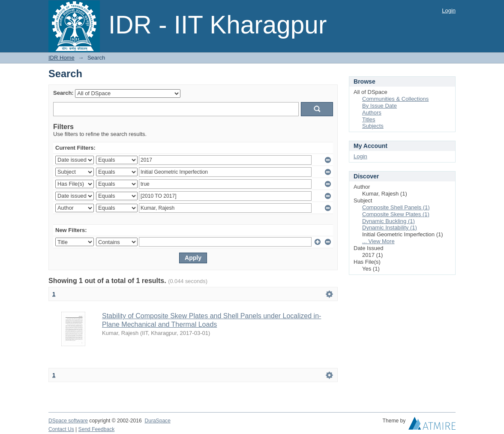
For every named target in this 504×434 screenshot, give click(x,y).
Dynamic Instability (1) (390, 228)
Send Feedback (97, 429)
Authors (372, 113)
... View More (378, 241)
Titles (369, 119)
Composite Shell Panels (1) (396, 207)
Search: (63, 93)
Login (449, 11)
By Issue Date (379, 106)
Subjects (373, 126)
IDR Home (61, 58)
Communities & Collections (395, 99)
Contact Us (61, 429)
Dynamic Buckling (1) (388, 221)
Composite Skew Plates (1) (396, 214)
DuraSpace (157, 421)
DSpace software (68, 421)
